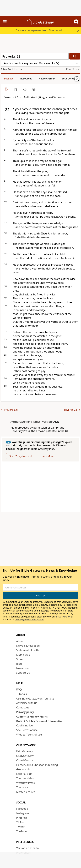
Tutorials (22, 694)
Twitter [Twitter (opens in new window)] (21, 827)
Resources (26, 78)
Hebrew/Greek (47, 78)
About (20, 641)
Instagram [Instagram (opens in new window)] (23, 813)
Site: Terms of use (27, 730)
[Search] (75, 56)
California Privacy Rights (32, 717)
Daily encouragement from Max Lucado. (40, 30)
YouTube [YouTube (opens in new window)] (22, 831)
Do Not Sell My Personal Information (40, 721)
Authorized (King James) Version (31, 422)
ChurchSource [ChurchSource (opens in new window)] (25, 760)
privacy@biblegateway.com (29, 620)
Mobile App (23, 655)
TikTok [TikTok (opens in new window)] (20, 822)
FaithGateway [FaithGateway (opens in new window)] (25, 751)
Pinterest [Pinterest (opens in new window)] (22, 818)
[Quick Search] (35, 56)
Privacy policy (25, 712)
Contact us (23, 707)
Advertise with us (27, 703)
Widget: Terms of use (29, 735)
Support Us (23, 673)
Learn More (47, 456)
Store (20, 659)
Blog (19, 664)
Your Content (69, 78)
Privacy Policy (63, 617)
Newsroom (23, 668)
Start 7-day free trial (21, 456)
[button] (76, 22)
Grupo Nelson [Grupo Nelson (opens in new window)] (25, 769)
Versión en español (28, 848)
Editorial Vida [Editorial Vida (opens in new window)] (24, 774)
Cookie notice (25, 725)
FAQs (19, 689)
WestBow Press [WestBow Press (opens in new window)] (26, 783)
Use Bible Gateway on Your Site (35, 699)
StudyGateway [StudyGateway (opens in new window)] (25, 756)
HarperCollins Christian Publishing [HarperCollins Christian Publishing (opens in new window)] (37, 765)
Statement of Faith (28, 650)
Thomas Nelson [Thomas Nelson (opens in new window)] (26, 778)
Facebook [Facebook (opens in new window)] (22, 809)
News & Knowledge (28, 646)
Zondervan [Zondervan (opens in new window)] (23, 787)
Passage (9, 78)
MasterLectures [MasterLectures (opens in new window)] (26, 792)
